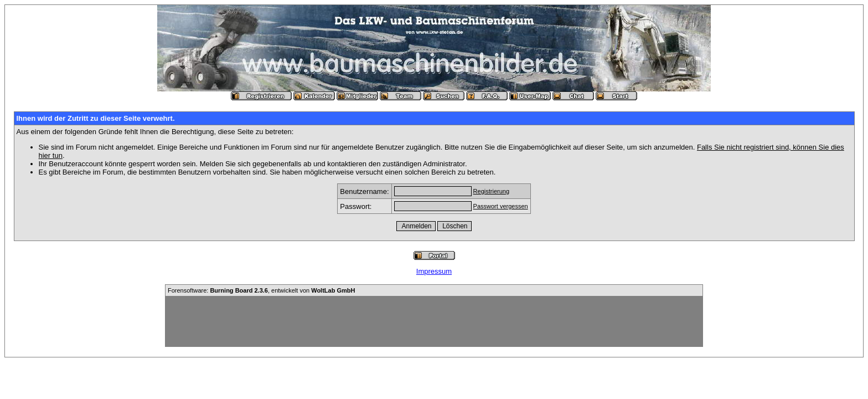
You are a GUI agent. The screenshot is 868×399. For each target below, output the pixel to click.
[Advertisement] (434, 321)
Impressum (434, 271)
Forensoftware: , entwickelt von (261, 290)
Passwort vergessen (501, 206)
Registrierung (491, 191)
